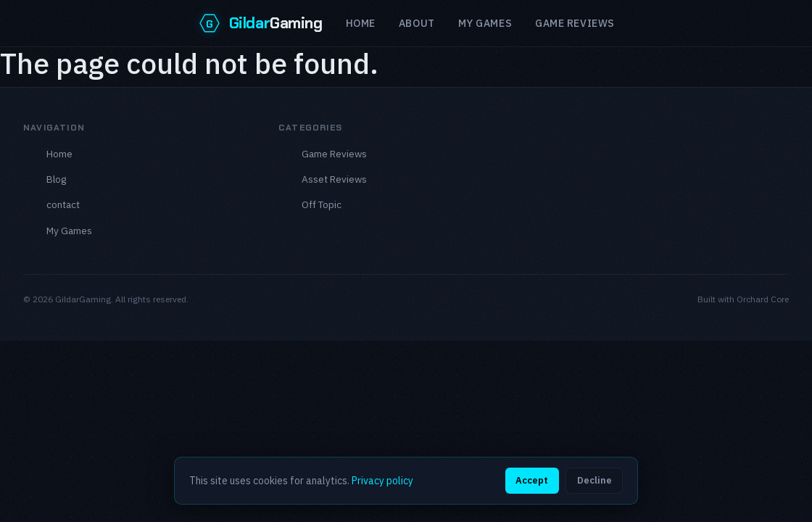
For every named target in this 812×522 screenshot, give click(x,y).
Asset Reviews (334, 179)
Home (361, 23)
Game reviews (575, 23)
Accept (532, 480)
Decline (594, 480)
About (417, 23)
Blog (56, 179)
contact (63, 204)
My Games (485, 23)
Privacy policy (382, 481)
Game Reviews (334, 154)
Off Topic (322, 204)
